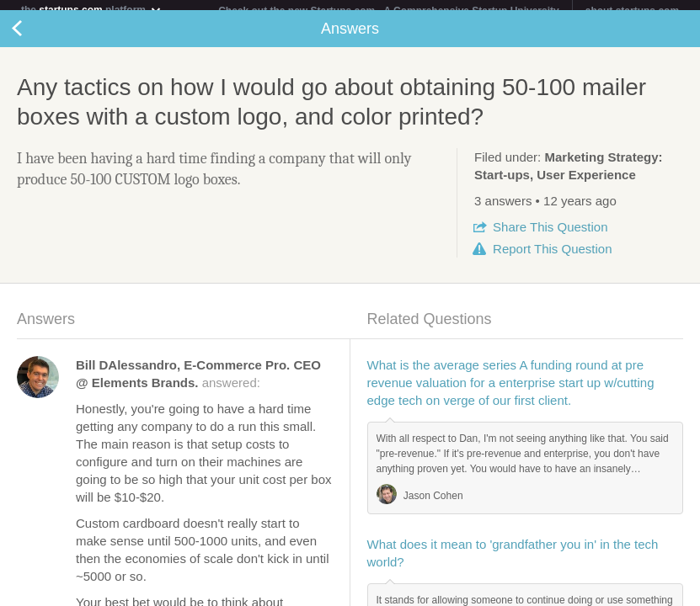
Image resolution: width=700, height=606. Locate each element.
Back (34, 39)
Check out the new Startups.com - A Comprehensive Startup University (389, 11)
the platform (92, 10)
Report (552, 259)
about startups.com (632, 11)
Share (550, 237)
